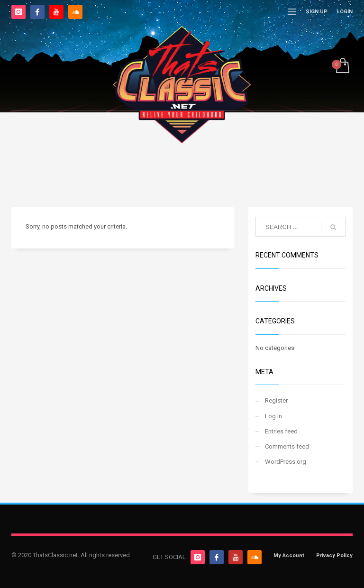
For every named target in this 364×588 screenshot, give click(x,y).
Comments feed (287, 446)
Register (276, 400)
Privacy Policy (334, 556)
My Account (289, 556)
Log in (273, 416)
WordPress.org (286, 462)
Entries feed (281, 431)
